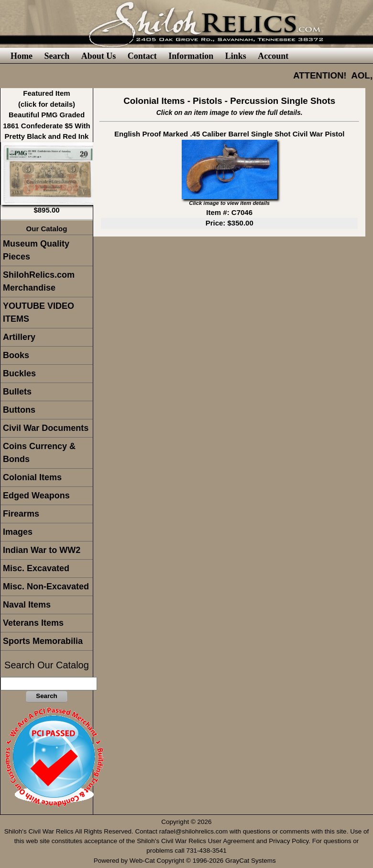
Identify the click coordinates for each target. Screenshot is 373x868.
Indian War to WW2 (42, 550)
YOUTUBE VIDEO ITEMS (38, 312)
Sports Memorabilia (43, 641)
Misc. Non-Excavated (46, 586)
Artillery (19, 337)
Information (191, 56)
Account (273, 56)
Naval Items (27, 605)
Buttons (19, 410)
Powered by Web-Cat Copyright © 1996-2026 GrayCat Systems (187, 861)
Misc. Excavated (36, 568)
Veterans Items (33, 623)
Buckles (19, 373)
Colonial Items (32, 477)
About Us (99, 56)
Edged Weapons (36, 496)
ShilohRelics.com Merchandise (39, 281)
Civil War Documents (46, 428)
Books (16, 355)
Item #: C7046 (229, 212)
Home (22, 56)
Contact (142, 56)
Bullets (17, 392)
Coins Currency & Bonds (39, 453)
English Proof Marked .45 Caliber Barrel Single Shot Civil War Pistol (229, 134)
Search (57, 56)
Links (236, 56)
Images (18, 532)
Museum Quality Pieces (36, 250)
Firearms (21, 514)
